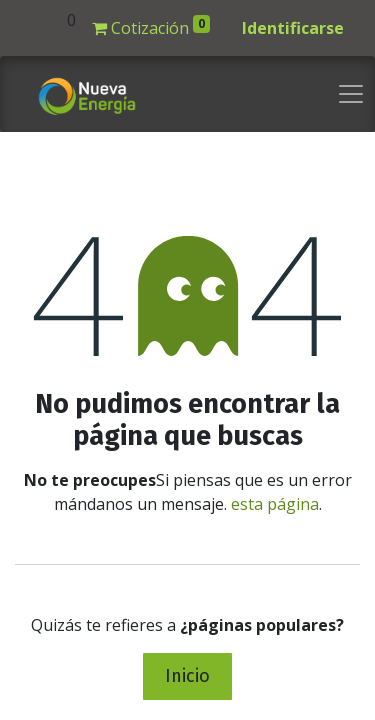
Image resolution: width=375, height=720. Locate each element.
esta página (275, 504)
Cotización (151, 27)
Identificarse (293, 28)
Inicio (187, 676)
